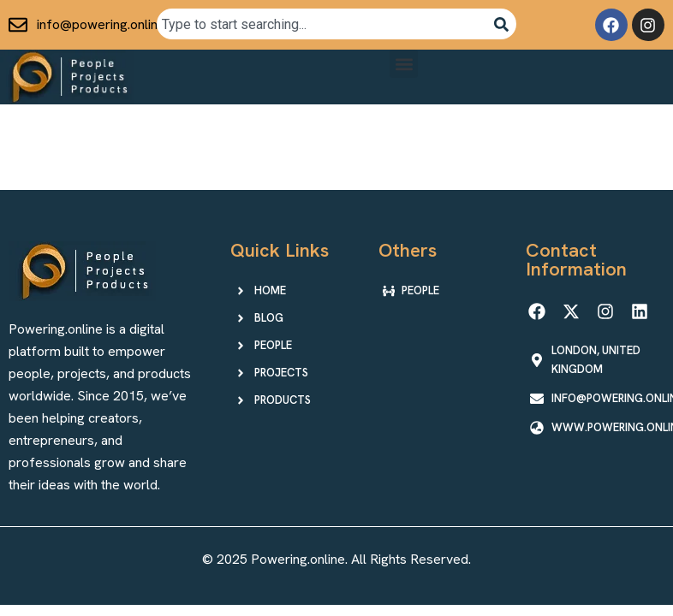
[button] (404, 64)
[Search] (501, 24)
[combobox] (322, 24)
